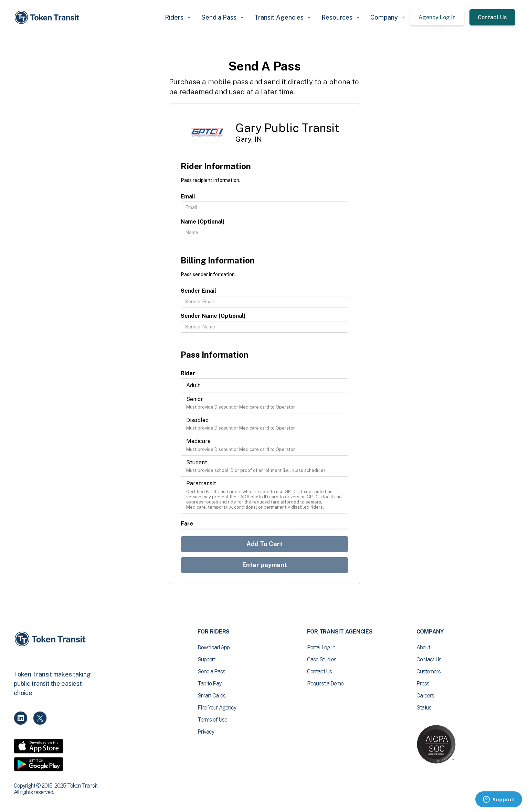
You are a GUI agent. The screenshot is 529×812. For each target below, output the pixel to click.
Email (188, 197)
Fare (187, 524)
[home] (48, 17)
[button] (178, 17)
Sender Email (198, 291)
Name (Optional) (203, 222)
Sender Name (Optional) (213, 316)
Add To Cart (264, 544)
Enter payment (265, 565)
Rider (188, 373)
